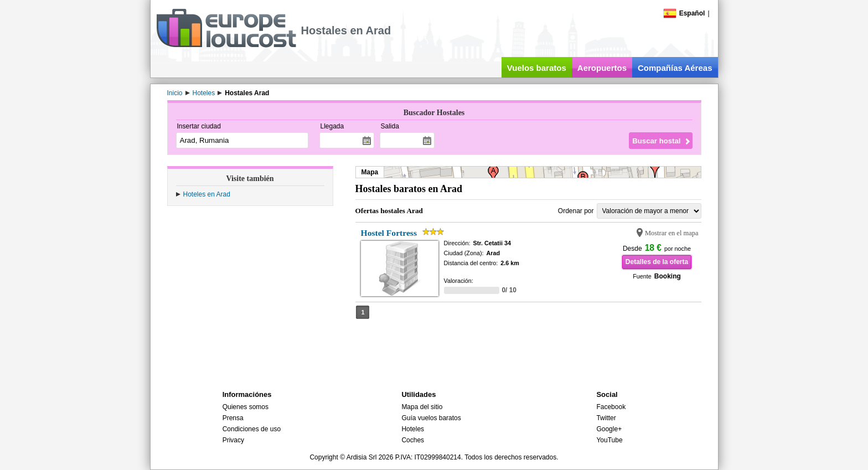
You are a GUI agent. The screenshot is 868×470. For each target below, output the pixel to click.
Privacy (233, 440)
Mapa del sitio (422, 407)
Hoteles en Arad (207, 194)
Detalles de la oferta (657, 262)
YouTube (609, 440)
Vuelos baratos (537, 68)
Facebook (611, 407)
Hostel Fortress (389, 233)
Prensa (233, 418)
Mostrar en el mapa (672, 233)
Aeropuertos (602, 68)
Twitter (606, 418)
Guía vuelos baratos (431, 418)
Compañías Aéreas (675, 68)
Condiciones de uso (252, 429)
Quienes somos (246, 407)
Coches (413, 440)
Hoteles (413, 429)
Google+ (609, 429)
